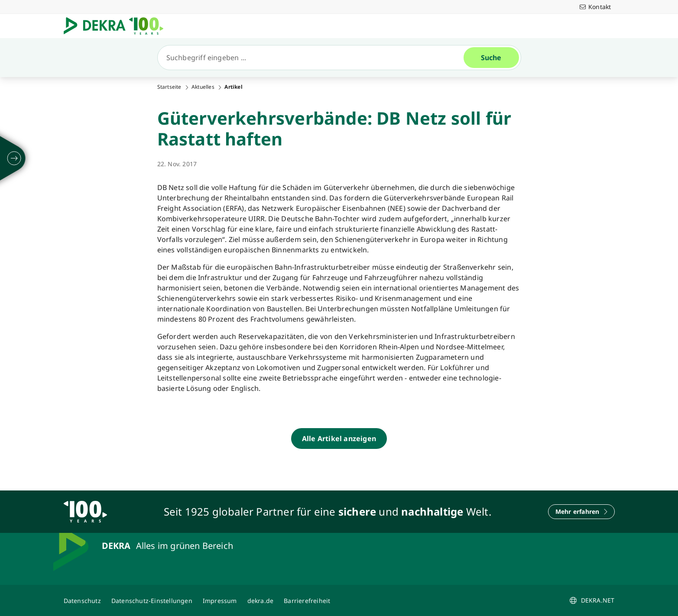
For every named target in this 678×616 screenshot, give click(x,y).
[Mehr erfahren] (581, 512)
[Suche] (314, 58)
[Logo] (117, 26)
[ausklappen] (14, 158)
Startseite (169, 87)
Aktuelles (203, 87)
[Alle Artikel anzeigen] (339, 439)
